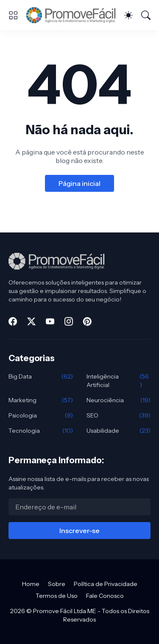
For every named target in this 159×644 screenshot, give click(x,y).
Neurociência (119, 400)
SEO (119, 415)
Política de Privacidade (106, 584)
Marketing (41, 400)
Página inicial (79, 183)
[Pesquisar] (146, 15)
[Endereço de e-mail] (79, 507)
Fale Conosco (105, 596)
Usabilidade (119, 431)
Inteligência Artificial (119, 381)
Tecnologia (41, 431)
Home (31, 584)
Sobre (57, 584)
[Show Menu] (13, 15)
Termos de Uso (57, 596)
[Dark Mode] (128, 15)
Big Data (41, 376)
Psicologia (41, 415)
